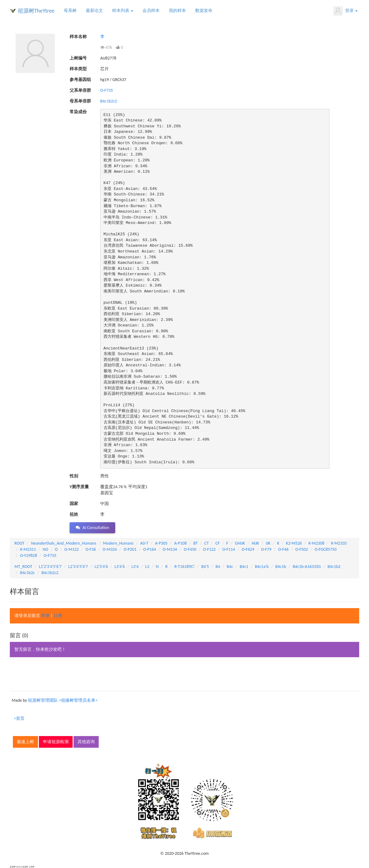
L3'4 (135, 567)
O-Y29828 (29, 556)
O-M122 (72, 549)
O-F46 (283, 549)
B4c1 (244, 567)
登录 (346, 11)
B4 (218, 567)
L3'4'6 (120, 567)
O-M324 (110, 549)
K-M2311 (28, 549)
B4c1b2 (334, 567)
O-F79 (266, 549)
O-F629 (248, 549)
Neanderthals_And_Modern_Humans (64, 543)
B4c (230, 567)
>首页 (19, 718)
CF (218, 543)
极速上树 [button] (25, 742)
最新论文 (94, 11)
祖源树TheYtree (36, 11)
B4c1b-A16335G (307, 567)
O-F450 (190, 549)
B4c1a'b (262, 567)
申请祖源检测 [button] (56, 742)
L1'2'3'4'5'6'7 (50, 567)
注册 (58, 616)
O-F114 (228, 549)
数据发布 (204, 11)
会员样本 (151, 11)
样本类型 (78, 69)
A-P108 (180, 543)
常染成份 (78, 112)
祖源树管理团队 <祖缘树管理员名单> (63, 700)
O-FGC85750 (325, 549)
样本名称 (78, 37)
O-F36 (91, 549)
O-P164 (150, 549)
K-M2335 (339, 543)
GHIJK (240, 543)
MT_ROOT (23, 567)
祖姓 (74, 514)
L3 (147, 567)
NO (45, 549)
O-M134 (170, 549)
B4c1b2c (28, 573)
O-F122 (209, 549)
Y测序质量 (79, 487)
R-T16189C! (184, 567)
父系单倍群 (80, 90)
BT (196, 543)
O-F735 (107, 90)
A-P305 (161, 543)
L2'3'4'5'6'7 (78, 567)
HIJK (255, 543)
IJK (268, 543)
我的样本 (177, 11)
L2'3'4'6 (101, 567)
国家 (74, 504)
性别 (74, 476)
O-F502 (301, 549)
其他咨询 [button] (86, 742)
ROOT (19, 543)
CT (207, 543)
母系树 (70, 11)
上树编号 (78, 58)
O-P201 (130, 549)
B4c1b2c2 (109, 101)
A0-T (144, 543)
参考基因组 (80, 80)
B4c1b (281, 567)
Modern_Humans (118, 543)
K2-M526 (294, 543)
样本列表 (123, 11)
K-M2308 (317, 543)
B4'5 (205, 567)
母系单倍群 (80, 101)
